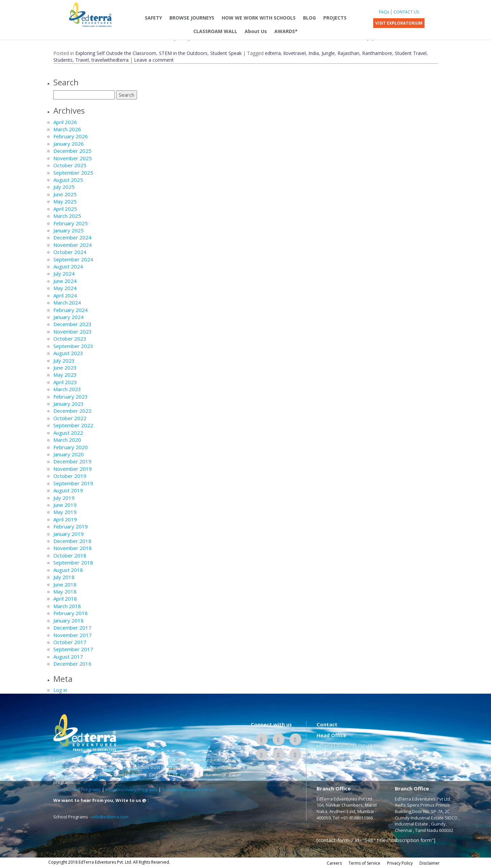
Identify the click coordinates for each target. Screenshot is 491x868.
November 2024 (73, 245)
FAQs (384, 12)
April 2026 (65, 122)
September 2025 (73, 173)
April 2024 (65, 295)
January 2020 (69, 454)
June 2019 (65, 505)
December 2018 (72, 541)
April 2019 (65, 519)
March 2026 (67, 129)
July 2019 (64, 498)
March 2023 (67, 389)
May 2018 (65, 591)
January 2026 (69, 144)
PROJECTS (335, 18)
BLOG (309, 18)
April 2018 (65, 599)
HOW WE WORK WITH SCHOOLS (259, 18)
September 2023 (73, 346)
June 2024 (65, 281)
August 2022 (68, 433)
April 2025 (65, 209)
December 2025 (72, 151)
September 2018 (73, 562)
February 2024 (71, 310)
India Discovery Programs (131, 789)
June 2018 (65, 584)
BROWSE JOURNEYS (192, 18)
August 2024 (68, 266)
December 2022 (72, 411)
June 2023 (65, 368)
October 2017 (70, 642)
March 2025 (67, 216)
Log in (60, 690)
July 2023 (64, 360)
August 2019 (68, 490)
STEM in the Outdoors (183, 53)
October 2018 (70, 555)
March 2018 (67, 606)
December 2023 (72, 324)
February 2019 (71, 526)
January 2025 (69, 230)
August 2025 (68, 180)
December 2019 (72, 461)
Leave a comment (154, 60)
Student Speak (226, 53)
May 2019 (65, 512)
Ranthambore (377, 53)
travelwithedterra (110, 60)
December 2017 (72, 628)
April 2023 (65, 382)
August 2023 (68, 353)
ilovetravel (295, 53)
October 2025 (70, 165)
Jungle (328, 53)
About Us (256, 31)
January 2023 (69, 404)
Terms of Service (364, 863)
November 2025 (73, 158)
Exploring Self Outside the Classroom (116, 53)
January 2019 (69, 534)
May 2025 (65, 201)
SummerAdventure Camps (189, 789)
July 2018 (64, 577)
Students (63, 60)
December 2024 (72, 237)
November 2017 (73, 635)
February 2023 (71, 397)
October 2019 (70, 476)
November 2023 (73, 331)
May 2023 (65, 375)
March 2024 (67, 302)
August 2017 (68, 657)
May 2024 (65, 288)
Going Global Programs (77, 789)
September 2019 (73, 483)
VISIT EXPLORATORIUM (399, 23)
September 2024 (73, 259)
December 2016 (72, 664)
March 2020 (67, 440)
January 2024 (69, 317)
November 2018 (73, 548)
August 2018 (68, 570)
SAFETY (153, 18)
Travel (82, 60)
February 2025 (71, 223)
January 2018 (69, 620)
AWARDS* (286, 31)
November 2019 (73, 469)
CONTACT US (406, 12)
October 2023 (70, 339)
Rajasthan (348, 53)
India (314, 53)
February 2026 (71, 136)
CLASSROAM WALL (215, 31)
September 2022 (73, 425)
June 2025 (65, 194)
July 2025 (64, 187)
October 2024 (70, 252)
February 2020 (71, 447)
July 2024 (64, 273)
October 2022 (70, 418)
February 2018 (71, 613)
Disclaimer (430, 863)
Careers (334, 863)
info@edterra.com (110, 817)
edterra (273, 53)
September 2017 (73, 649)
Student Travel (411, 53)
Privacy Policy (400, 863)
